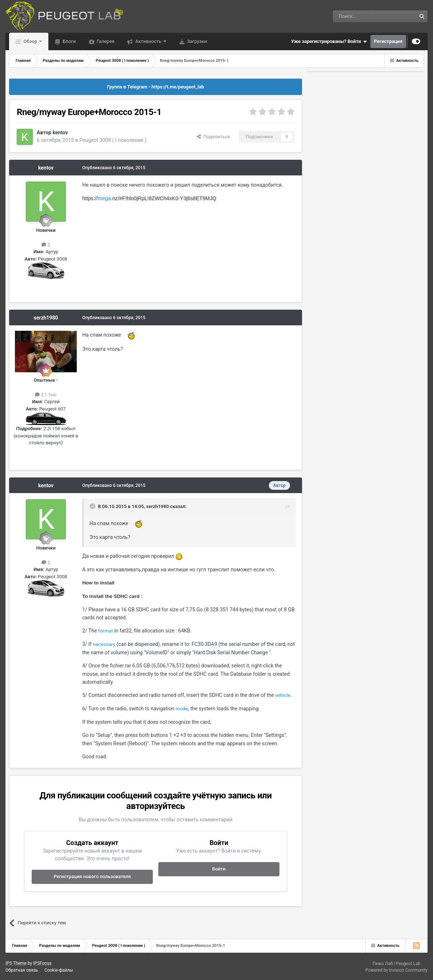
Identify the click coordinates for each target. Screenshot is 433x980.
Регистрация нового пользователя (92, 876)
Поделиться (213, 137)
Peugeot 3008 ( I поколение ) (113, 140)
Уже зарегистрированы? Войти (329, 41)
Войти (219, 869)
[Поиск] (358, 16)
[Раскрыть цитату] (93, 506)
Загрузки (196, 41)
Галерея (105, 41)
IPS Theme (16, 963)
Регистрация (388, 41)
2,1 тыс (46, 395)
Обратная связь (22, 970)
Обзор (30, 41)
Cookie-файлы (59, 970)
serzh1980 (46, 318)
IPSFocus (42, 963)
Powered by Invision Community (396, 970)
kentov (60, 132)
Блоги (69, 41)
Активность (148, 41)
